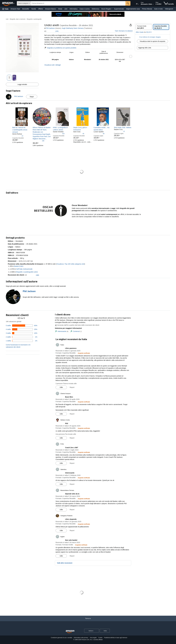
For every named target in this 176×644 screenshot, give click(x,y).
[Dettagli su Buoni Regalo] (112, 9)
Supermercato (119, 9)
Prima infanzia (147, 9)
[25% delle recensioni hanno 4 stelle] (22, 329)
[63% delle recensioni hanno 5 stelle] (22, 326)
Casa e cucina (85, 9)
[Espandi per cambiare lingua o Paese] (138, 4)
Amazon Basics (51, 9)
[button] (5, 9)
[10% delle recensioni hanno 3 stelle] (22, 333)
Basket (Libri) (19, 266)
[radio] (144, 27)
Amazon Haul (15, 9)
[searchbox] (78, 3)
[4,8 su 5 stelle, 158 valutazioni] (38, 141)
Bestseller (26, 9)
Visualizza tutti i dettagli (52, 65)
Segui (32, 97)
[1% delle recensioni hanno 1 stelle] (22, 341)
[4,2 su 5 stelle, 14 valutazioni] (18, 136)
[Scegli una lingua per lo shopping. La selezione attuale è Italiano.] (90, 631)
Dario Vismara (78, 28)
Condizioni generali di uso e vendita (61, 638)
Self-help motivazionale (24, 269)
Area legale (93, 638)
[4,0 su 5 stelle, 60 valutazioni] (99, 134)
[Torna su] (88, 621)
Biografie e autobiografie (34, 19)
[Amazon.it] (8, 3)
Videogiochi (169, 9)
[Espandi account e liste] (153, 4)
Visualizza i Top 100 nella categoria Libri (71, 264)
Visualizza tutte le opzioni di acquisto (153, 41)
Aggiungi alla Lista (145, 48)
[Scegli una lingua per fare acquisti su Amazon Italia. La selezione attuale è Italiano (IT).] (135, 3)
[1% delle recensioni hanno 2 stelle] (22, 337)
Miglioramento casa (133, 9)
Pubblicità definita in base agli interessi (116, 638)
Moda (60, 9)
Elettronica (96, 9)
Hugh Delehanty (67, 28)
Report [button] (72, 387)
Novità (34, 9)
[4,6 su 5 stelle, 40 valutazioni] (79, 134)
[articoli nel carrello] (169, 3)
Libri (66, 9)
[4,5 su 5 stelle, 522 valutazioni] (59, 134)
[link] (22, 130)
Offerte (40, 9)
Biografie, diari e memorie (18, 19)
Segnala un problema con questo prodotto (60, 48)
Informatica (73, 9)
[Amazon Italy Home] (70, 632)
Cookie (100, 638)
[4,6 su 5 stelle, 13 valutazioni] (119, 131)
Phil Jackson (50, 28)
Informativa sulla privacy (81, 638)
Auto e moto (158, 9)
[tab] (62, 331)
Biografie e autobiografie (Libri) (27, 272)
